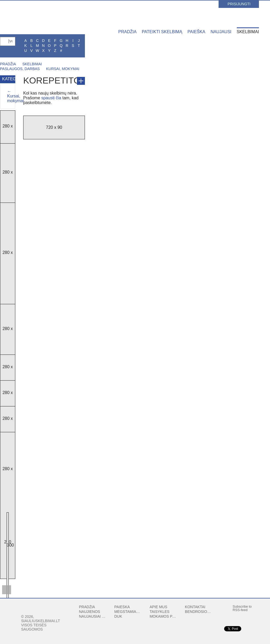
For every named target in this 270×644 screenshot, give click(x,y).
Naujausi (221, 32)
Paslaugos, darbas (20, 69)
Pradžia (127, 32)
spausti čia (51, 98)
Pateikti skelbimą (162, 32)
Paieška (196, 32)
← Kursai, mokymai (16, 96)
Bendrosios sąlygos (199, 612)
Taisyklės (159, 612)
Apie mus (158, 607)
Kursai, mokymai (63, 69)
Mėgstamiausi (128, 612)
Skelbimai (248, 32)
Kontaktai (195, 607)
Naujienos (90, 612)
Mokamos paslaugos (163, 616)
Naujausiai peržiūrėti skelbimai (93, 616)
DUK (118, 616)
